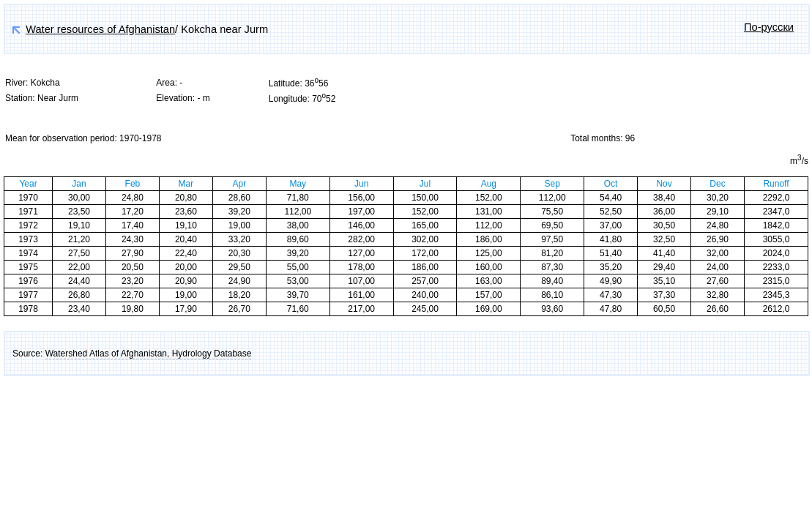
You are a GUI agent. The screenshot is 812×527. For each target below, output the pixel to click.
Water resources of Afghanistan (100, 29)
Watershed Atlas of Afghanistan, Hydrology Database (149, 354)
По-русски (769, 27)
